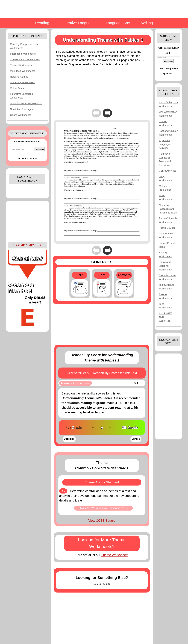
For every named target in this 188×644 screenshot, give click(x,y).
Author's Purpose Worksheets (168, 104)
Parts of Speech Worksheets (168, 220)
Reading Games (19, 77)
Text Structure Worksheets (166, 287)
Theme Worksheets (21, 65)
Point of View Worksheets (166, 235)
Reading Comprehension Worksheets (24, 46)
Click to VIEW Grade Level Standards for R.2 (103, 508)
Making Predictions (165, 188)
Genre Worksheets (20, 115)
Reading (42, 23)
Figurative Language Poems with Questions (165, 159)
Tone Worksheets (165, 306)
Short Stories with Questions (26, 103)
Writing (147, 23)
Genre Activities (168, 171)
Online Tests (17, 88)
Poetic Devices (167, 228)
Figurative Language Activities (164, 144)
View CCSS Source (102, 521)
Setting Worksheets (165, 254)
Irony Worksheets (165, 178)
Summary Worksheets (22, 82)
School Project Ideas (167, 245)
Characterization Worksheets (168, 114)
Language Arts (118, 23)
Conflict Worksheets (165, 123)
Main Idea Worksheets (23, 71)
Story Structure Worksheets (167, 277)
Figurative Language (77, 23)
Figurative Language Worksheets (21, 96)
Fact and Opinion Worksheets (168, 133)
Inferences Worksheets (23, 54)
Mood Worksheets (165, 197)
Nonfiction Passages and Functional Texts (168, 209)
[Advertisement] (27, 221)
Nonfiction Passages (21, 109)
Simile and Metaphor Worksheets (165, 266)
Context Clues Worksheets (25, 60)
